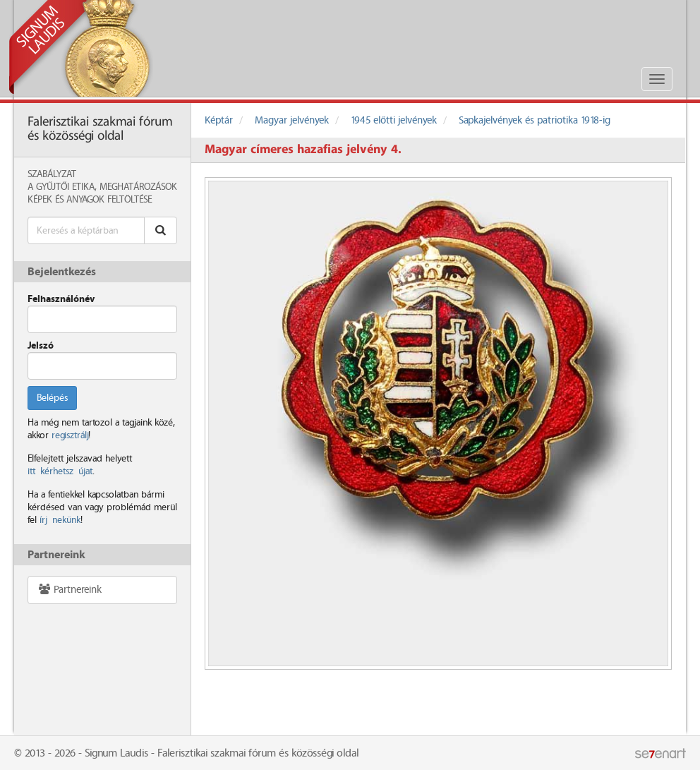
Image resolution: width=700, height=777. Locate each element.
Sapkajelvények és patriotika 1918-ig (535, 121)
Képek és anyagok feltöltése (90, 200)
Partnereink (70, 590)
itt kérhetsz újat (60, 471)
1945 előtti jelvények (394, 121)
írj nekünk (60, 520)
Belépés (52, 398)
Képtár (219, 121)
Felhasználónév (61, 299)
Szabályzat (52, 174)
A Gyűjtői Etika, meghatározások (102, 187)
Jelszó (41, 346)
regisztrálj (70, 435)
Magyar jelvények (292, 121)
